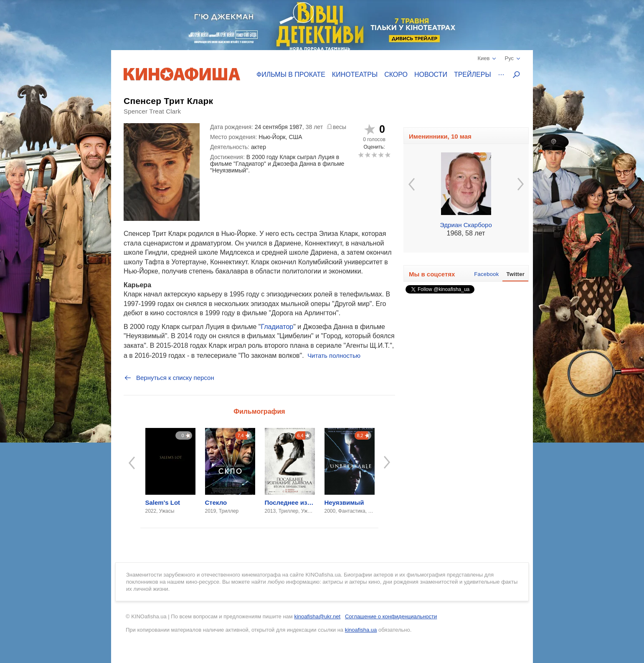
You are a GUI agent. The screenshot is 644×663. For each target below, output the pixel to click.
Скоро (396, 75)
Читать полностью (334, 356)
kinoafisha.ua (361, 630)
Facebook (486, 274)
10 (387, 155)
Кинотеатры (355, 75)
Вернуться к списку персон (169, 378)
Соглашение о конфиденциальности (391, 616)
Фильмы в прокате (291, 75)
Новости (431, 75)
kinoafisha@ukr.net (317, 616)
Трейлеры (473, 75)
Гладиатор (277, 327)
